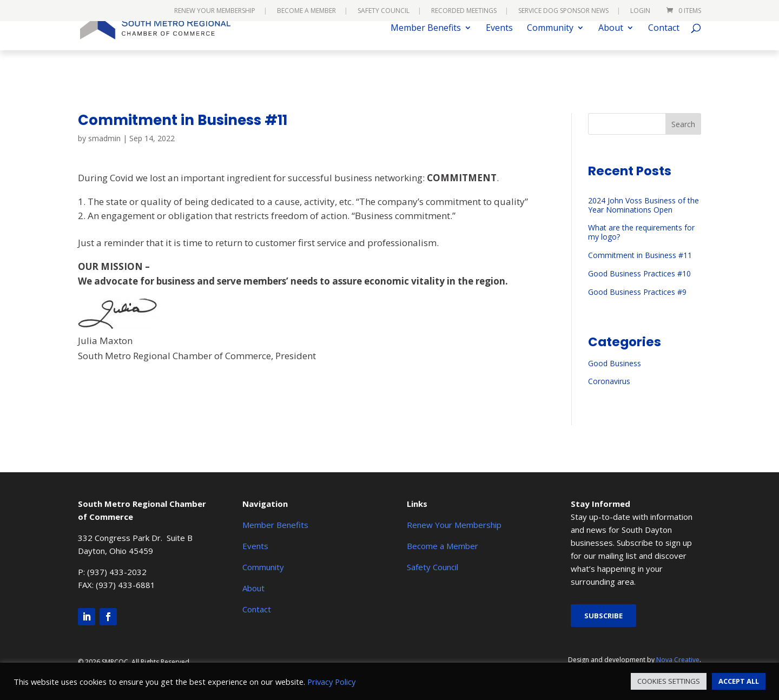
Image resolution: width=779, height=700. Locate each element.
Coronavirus (609, 381)
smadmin (104, 138)
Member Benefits (426, 45)
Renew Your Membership (215, 11)
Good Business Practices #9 (637, 292)
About (611, 45)
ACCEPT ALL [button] (739, 681)
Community (550, 45)
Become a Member (306, 11)
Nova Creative (678, 660)
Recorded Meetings (464, 11)
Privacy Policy (331, 682)
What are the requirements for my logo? (641, 232)
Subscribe (603, 616)
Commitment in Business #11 (640, 255)
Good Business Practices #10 (639, 273)
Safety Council (384, 11)
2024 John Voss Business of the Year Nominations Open (643, 205)
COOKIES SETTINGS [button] (669, 681)
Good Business (615, 363)
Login (640, 11)
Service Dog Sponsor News (563, 11)
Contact (664, 45)
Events (499, 45)
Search (683, 124)
